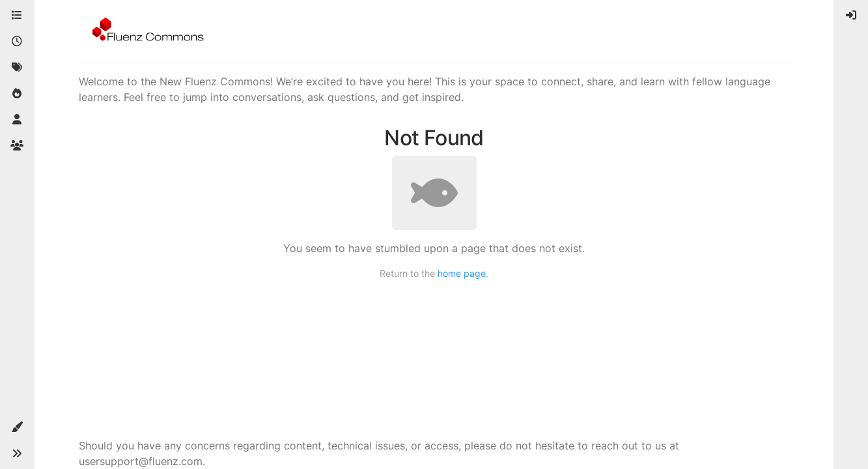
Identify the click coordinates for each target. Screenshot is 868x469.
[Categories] (17, 16)
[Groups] (17, 146)
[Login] (851, 16)
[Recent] (17, 42)
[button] (17, 427)
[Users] (17, 120)
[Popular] (17, 94)
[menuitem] (851, 16)
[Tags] (17, 68)
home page (462, 273)
